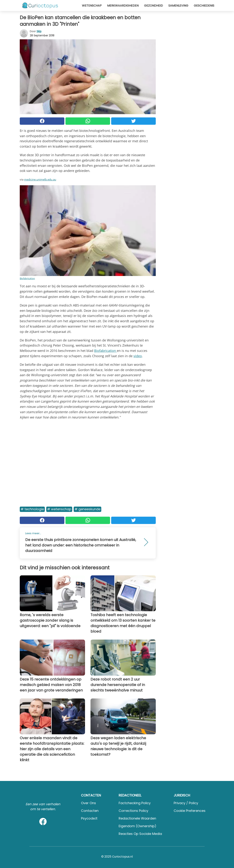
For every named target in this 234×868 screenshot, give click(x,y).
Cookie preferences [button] (190, 811)
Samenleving (178, 6)
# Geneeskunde (87, 509)
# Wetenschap (59, 509)
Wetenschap (92, 6)
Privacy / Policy (186, 803)
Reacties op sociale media (140, 834)
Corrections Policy (133, 811)
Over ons (88, 803)
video (138, 356)
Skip (39, 31)
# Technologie (32, 509)
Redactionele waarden (137, 818)
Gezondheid (153, 6)
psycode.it (89, 818)
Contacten (90, 811)
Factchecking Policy (135, 803)
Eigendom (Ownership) (137, 826)
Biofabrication (27, 278)
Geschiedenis (204, 6)
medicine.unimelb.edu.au (40, 179)
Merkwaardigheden (123, 6)
